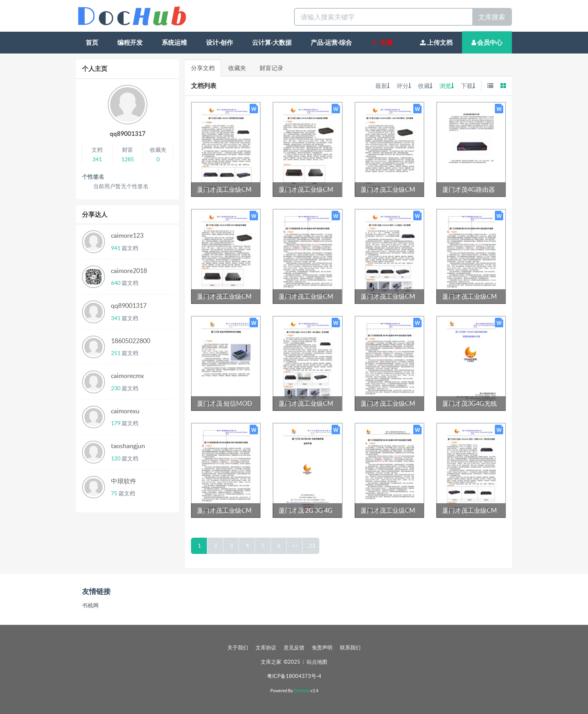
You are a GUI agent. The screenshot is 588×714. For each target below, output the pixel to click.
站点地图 (317, 662)
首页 (92, 42)
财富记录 (271, 68)
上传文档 (436, 42)
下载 (468, 86)
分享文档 (203, 68)
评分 (404, 86)
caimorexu (125, 411)
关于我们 (238, 648)
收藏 (425, 86)
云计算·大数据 (272, 42)
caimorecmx (127, 376)
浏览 (447, 86)
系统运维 (174, 42)
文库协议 (266, 648)
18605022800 (131, 341)
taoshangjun (128, 446)
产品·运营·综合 (331, 42)
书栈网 (90, 605)
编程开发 (130, 42)
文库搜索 (492, 17)
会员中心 (487, 42)
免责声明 (322, 648)
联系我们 (350, 648)
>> (295, 546)
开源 (382, 42)
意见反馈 (294, 648)
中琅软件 (124, 481)
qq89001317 (128, 134)
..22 (311, 546)
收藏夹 (237, 68)
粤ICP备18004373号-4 (294, 676)
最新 (382, 86)
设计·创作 (220, 42)
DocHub (302, 691)
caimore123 (127, 235)
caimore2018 (129, 271)
